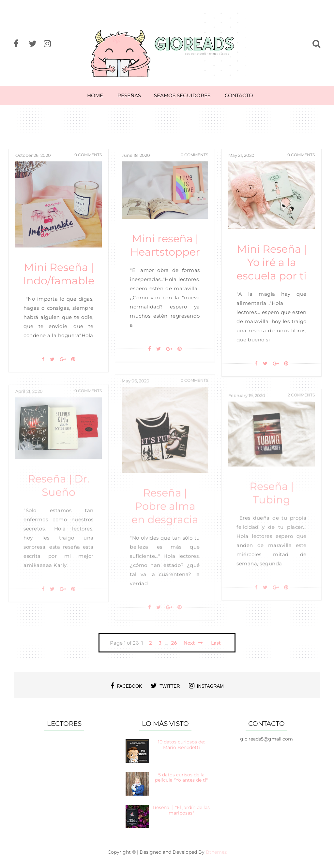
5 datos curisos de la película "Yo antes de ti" (181, 778)
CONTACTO (239, 95)
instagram (206, 686)
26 (174, 643)
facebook (126, 686)
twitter (165, 686)
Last (216, 643)
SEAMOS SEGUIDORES (182, 95)
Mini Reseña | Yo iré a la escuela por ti (272, 262)
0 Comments (88, 155)
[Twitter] (52, 359)
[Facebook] (43, 359)
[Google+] (63, 359)
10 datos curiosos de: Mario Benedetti (181, 745)
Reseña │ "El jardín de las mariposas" (181, 810)
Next (193, 643)
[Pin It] (73, 359)
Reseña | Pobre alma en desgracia (165, 512)
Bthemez (216, 852)
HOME (95, 95)
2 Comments (301, 401)
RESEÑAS (129, 95)
